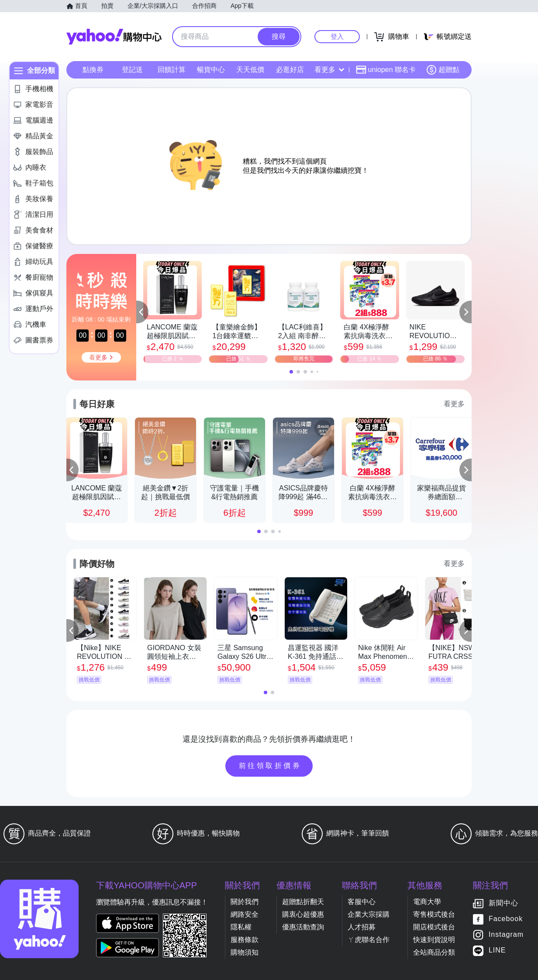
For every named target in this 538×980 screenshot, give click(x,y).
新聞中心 (504, 903)
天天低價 (250, 70)
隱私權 (241, 927)
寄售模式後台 (434, 914)
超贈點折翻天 (303, 902)
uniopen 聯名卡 (386, 70)
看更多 (329, 70)
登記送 (132, 70)
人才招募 (362, 927)
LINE (497, 951)
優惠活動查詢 (303, 927)
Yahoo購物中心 (114, 37)
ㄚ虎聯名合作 (369, 940)
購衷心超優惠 (303, 914)
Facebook (506, 919)
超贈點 (443, 70)
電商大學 (427, 902)
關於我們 (245, 902)
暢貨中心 (211, 70)
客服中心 (362, 902)
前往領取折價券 (270, 766)
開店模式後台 (434, 927)
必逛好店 (290, 70)
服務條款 (245, 940)
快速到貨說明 (434, 940)
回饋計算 (172, 70)
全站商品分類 (434, 952)
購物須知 (245, 952)
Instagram (506, 935)
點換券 (93, 70)
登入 (337, 36)
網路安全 (245, 914)
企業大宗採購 (369, 914)
